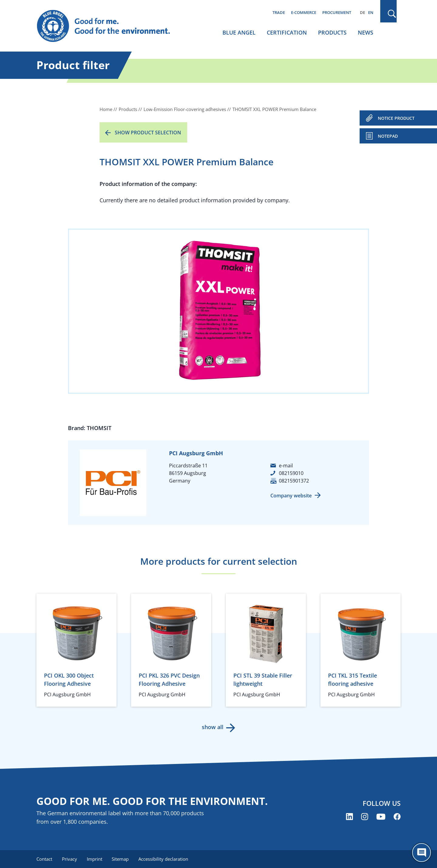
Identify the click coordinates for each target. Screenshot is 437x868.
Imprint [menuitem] (95, 859)
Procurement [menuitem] (337, 12)
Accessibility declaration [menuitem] (164, 859)
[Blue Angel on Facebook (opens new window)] (397, 817)
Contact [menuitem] (44, 859)
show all (213, 727)
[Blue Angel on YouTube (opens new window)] (381, 817)
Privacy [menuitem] (69, 859)
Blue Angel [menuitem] (239, 32)
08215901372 (294, 481)
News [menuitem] (366, 32)
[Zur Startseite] (109, 26)
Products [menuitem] (332, 32)
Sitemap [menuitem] (120, 859)
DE (362, 12)
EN (371, 12)
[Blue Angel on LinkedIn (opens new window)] (349, 817)
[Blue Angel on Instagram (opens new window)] (365, 817)
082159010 (291, 473)
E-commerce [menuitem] (304, 12)
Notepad (388, 136)
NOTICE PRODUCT (396, 118)
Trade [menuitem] (279, 12)
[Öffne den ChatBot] (422, 853)
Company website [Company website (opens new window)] (291, 496)
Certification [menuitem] (287, 32)
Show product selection (148, 133)
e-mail (286, 466)
